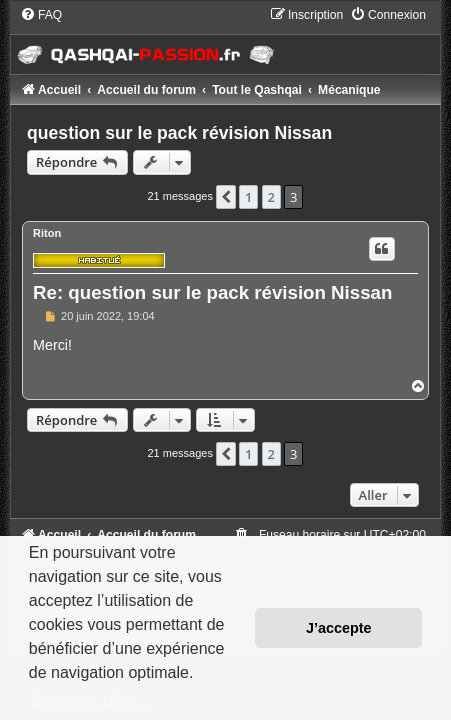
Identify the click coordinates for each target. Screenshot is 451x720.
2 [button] (271, 197)
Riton (47, 233)
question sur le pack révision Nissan (179, 133)
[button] (226, 197)
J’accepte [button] (339, 628)
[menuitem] (41, 15)
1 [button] (248, 197)
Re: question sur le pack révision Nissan (212, 292)
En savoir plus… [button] (90, 699)
